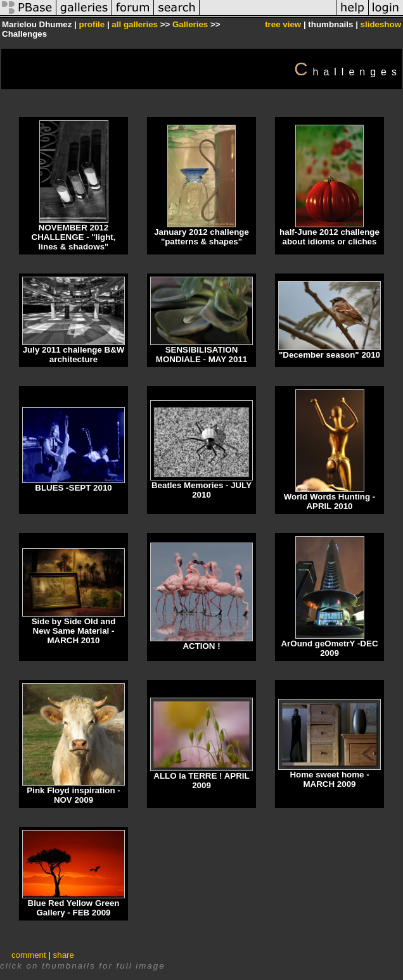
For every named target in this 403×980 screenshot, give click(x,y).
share (64, 955)
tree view (283, 24)
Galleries (190, 24)
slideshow (381, 24)
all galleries (135, 24)
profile (92, 24)
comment (29, 955)
